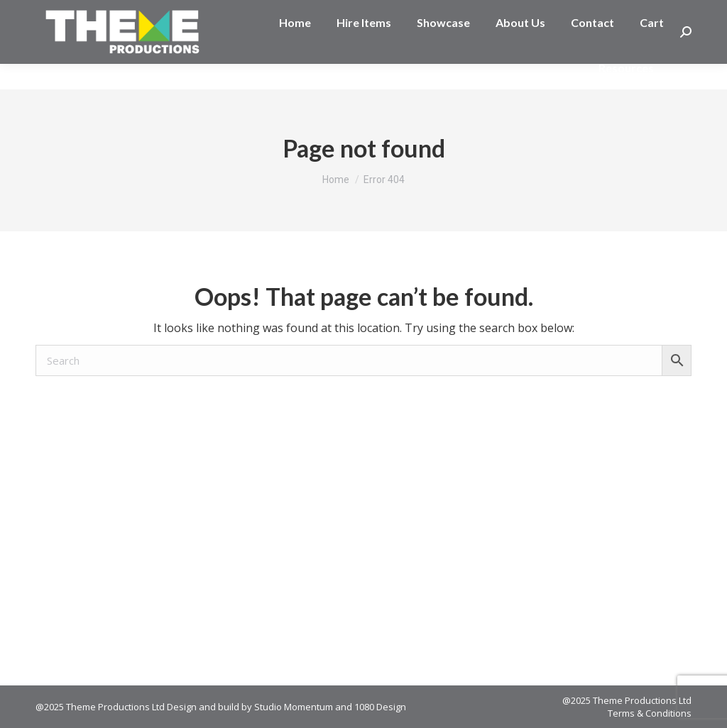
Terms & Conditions (650, 713)
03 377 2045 (81, 13)
